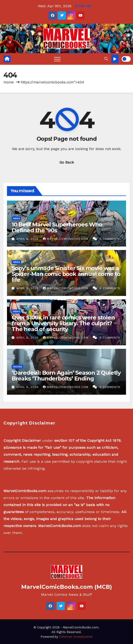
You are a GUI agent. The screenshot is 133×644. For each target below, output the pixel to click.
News (16, 218)
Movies (17, 367)
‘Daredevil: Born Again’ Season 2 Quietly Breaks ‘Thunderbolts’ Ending (66, 376)
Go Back (67, 162)
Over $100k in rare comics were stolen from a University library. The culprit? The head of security (63, 323)
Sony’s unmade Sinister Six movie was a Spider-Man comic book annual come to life (66, 274)
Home (9, 82)
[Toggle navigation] (57, 59)
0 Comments (110, 239)
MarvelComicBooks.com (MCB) (67, 587)
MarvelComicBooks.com (66, 239)
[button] (106, 59)
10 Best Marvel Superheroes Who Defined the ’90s (57, 227)
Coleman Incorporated (76, 637)
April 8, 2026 (28, 239)
